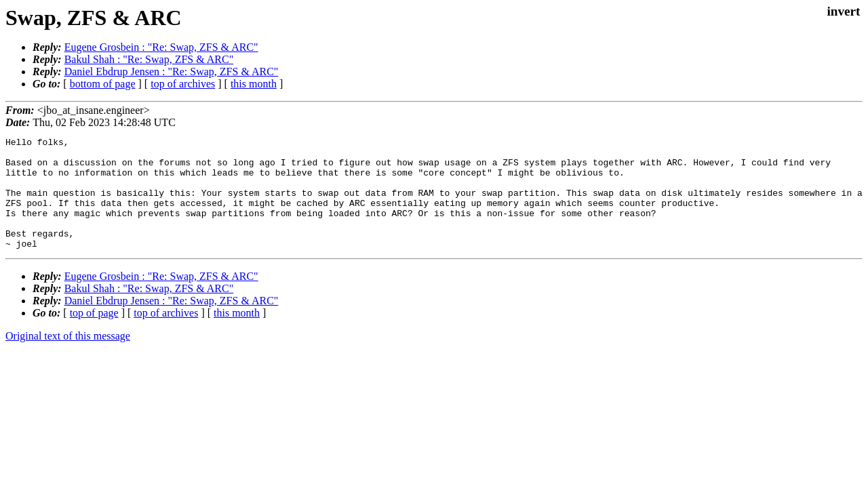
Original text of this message (68, 358)
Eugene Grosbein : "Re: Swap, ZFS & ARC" (161, 47)
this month (254, 84)
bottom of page (103, 84)
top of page (94, 335)
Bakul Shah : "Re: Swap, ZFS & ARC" (149, 59)
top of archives (183, 84)
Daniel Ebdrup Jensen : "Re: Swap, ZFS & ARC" (172, 72)
